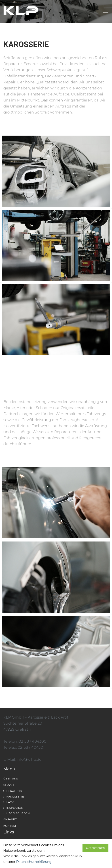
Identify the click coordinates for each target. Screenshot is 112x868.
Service (9, 785)
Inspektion (13, 808)
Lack (8, 802)
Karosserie (14, 797)
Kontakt (10, 826)
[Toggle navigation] (104, 11)
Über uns (11, 778)
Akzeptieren (95, 848)
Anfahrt (10, 819)
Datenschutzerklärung (34, 862)
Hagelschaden (17, 813)
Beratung (13, 791)
